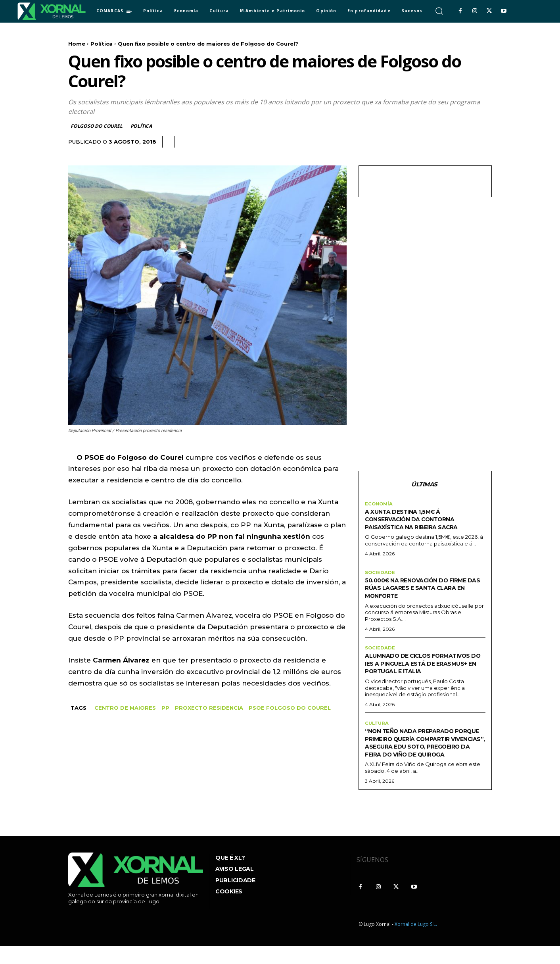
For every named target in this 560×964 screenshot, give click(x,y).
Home (77, 44)
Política (102, 44)
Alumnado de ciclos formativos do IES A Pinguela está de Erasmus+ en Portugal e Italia (424, 669)
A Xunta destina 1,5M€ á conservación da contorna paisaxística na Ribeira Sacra (421, 520)
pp (165, 708)
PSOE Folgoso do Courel (290, 708)
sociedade (380, 574)
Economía (380, 505)
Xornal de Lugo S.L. (416, 943)
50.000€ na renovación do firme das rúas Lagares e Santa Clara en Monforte (416, 590)
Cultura (377, 734)
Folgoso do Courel (97, 126)
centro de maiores (125, 708)
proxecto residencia (209, 708)
